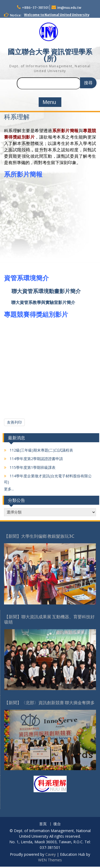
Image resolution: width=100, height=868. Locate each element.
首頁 (43, 824)
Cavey (51, 854)
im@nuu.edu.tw (69, 8)
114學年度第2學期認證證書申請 (36, 459)
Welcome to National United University (57, 15)
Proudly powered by (28, 854)
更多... (9, 489)
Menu (49, 102)
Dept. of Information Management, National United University (50, 68)
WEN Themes (50, 860)
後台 (57, 824)
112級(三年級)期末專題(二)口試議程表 (41, 450)
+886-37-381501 (35, 8)
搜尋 (88, 83)
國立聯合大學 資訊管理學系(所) (50, 55)
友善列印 (14, 422)
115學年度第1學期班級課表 (32, 467)
